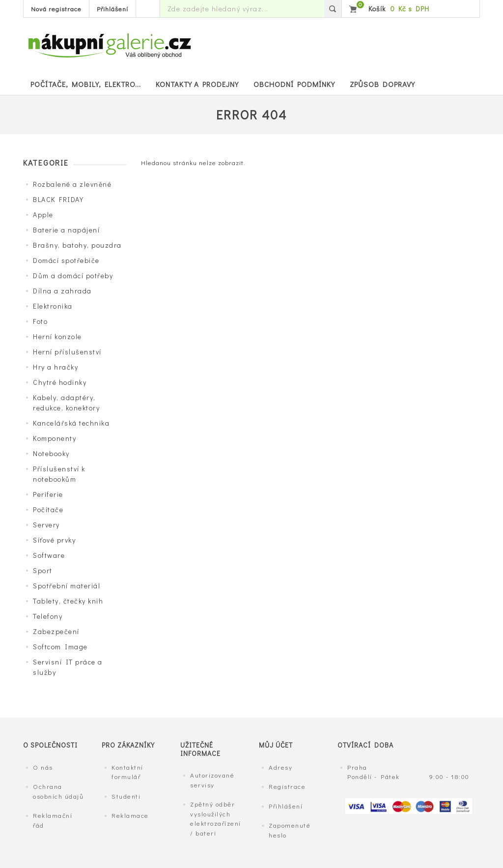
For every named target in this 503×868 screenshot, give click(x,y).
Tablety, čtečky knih (68, 601)
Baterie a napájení (66, 230)
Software (49, 555)
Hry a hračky (56, 367)
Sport (43, 570)
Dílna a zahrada (62, 291)
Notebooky (51, 453)
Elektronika (53, 306)
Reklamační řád (53, 820)
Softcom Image (60, 647)
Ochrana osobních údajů (58, 791)
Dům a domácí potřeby (73, 275)
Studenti (126, 796)
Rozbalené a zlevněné (72, 184)
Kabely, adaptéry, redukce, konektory (66, 403)
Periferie (48, 494)
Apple (43, 215)
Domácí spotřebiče (66, 260)
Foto (40, 321)
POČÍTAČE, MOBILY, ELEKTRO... (86, 84)
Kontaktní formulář (127, 772)
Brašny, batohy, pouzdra (77, 245)
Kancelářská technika (71, 423)
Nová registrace (56, 9)
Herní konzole (57, 336)
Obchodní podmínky (294, 84)
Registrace (287, 786)
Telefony (48, 616)
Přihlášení (112, 9)
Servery (46, 525)
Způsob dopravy (382, 84)
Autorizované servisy (212, 780)
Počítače (48, 509)
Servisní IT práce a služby (68, 667)
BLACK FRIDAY (58, 199)
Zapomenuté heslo (290, 830)
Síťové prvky (54, 540)
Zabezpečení (56, 631)
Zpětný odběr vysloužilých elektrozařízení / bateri (216, 818)
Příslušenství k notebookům (59, 474)
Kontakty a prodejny (197, 84)
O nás (43, 767)
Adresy (280, 767)
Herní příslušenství (67, 352)
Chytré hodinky (60, 382)
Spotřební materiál (67, 586)
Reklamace (130, 815)
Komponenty (55, 438)
